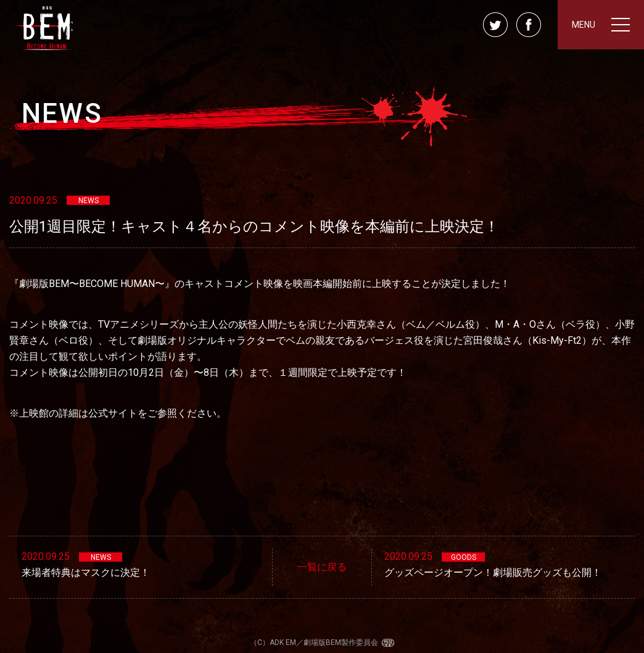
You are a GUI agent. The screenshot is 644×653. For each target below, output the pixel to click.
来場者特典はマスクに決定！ (86, 572)
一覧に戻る (322, 567)
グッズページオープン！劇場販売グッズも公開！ (493, 572)
